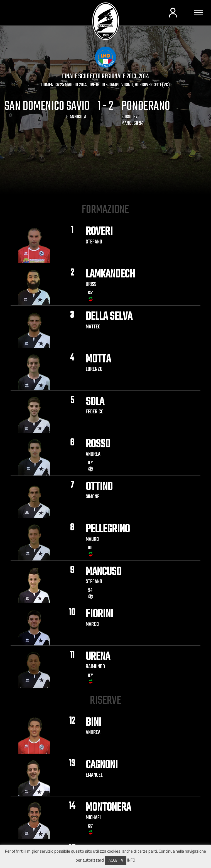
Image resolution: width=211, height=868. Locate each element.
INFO (131, 860)
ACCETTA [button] (116, 860)
